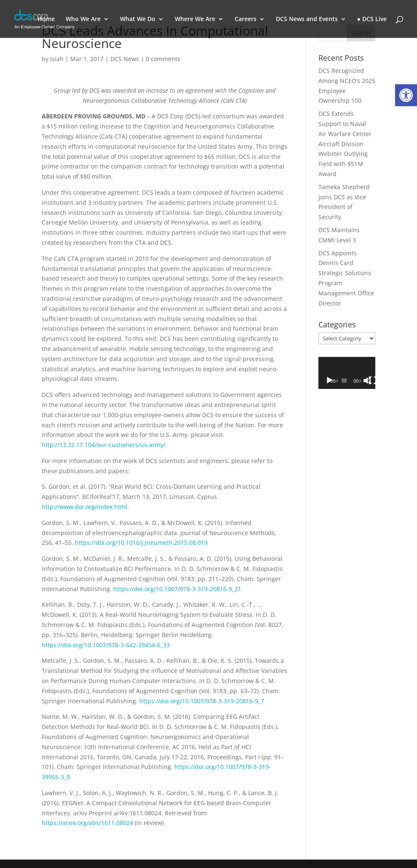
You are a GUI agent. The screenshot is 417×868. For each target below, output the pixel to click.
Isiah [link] (57, 59)
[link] (406, 95)
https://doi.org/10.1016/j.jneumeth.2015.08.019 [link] (141, 542)
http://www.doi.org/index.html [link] (84, 507)
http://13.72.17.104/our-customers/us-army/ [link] (104, 445)
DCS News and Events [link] (307, 19)
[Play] (329, 380)
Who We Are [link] (83, 19)
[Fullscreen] (373, 380)
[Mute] (367, 380)
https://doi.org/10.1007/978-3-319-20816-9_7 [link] (202, 701)
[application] (347, 373)
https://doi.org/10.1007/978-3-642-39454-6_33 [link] (106, 645)
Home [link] (46, 19)
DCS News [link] (125, 59)
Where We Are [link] (195, 19)
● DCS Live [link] (372, 19)
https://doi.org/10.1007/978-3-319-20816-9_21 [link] (177, 589)
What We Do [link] (138, 19)
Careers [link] (246, 19)
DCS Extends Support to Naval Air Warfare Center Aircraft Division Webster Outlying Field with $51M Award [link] (345, 144)
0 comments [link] (163, 59)
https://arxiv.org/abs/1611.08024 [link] (88, 823)
